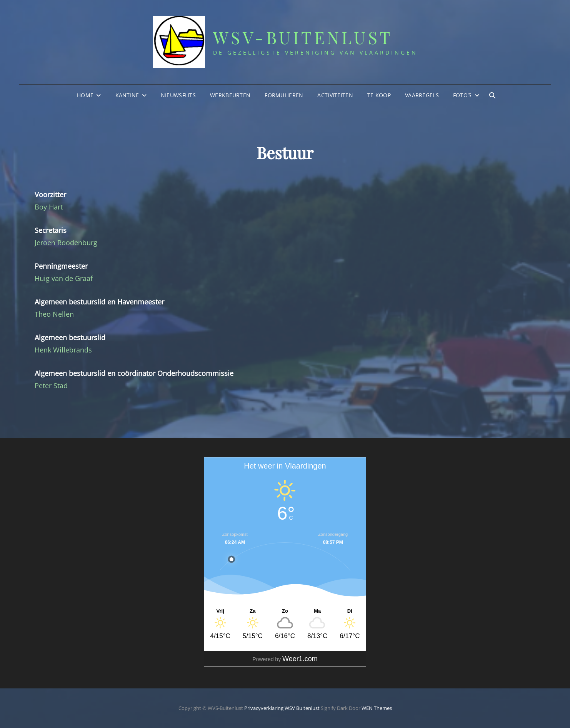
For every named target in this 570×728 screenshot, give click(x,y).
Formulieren (284, 95)
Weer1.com (300, 659)
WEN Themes (377, 708)
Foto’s (462, 95)
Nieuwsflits (178, 95)
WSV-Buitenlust (303, 37)
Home (85, 95)
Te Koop (379, 95)
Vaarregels (422, 95)
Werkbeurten (230, 95)
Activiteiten (335, 95)
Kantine (127, 95)
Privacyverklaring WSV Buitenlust (282, 708)
